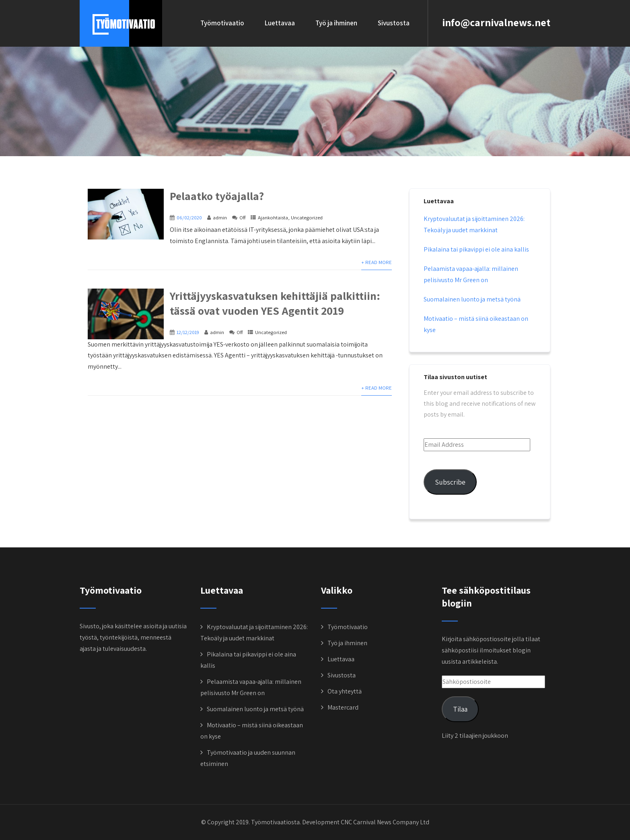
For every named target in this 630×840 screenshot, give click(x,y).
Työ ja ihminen (336, 23)
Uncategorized (307, 218)
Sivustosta (394, 23)
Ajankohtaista (273, 218)
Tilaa (460, 709)
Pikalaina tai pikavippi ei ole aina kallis (476, 249)
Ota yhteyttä (345, 691)
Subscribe (450, 482)
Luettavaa (280, 23)
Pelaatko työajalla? (217, 196)
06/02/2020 (189, 218)
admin (220, 218)
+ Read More (377, 262)
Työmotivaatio (222, 23)
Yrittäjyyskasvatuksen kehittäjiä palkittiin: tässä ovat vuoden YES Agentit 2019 (275, 303)
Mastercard (343, 707)
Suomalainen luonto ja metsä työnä (472, 299)
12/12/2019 (188, 332)
